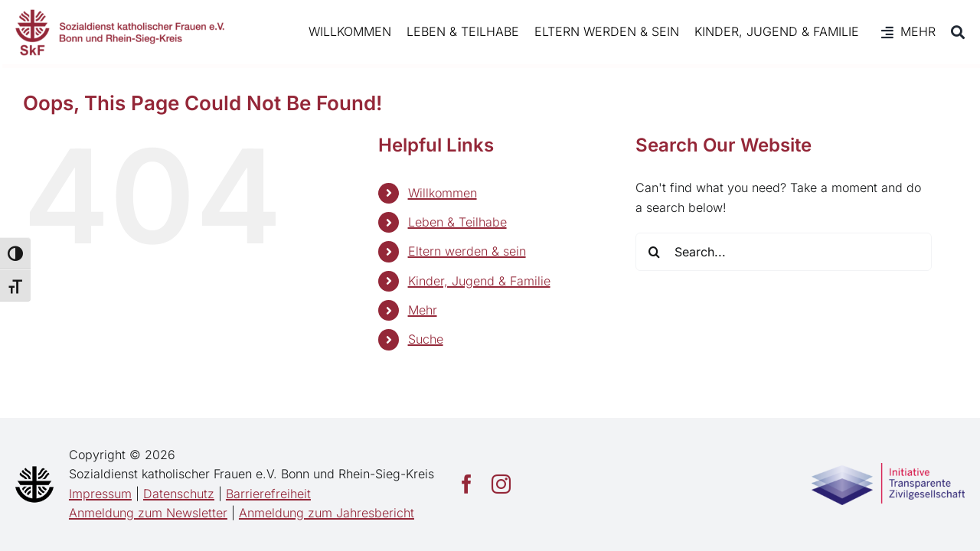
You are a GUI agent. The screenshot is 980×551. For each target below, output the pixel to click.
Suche (426, 339)
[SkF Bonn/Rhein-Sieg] (120, 32)
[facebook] (467, 484)
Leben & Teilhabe (457, 222)
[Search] (655, 252)
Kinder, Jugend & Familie (479, 281)
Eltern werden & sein (467, 251)
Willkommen (443, 193)
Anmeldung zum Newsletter (148, 513)
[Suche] (950, 32)
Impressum (100, 494)
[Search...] (784, 252)
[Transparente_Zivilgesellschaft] (888, 469)
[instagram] (501, 484)
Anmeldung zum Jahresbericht (327, 513)
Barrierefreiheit (268, 494)
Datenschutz (179, 494)
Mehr (423, 310)
